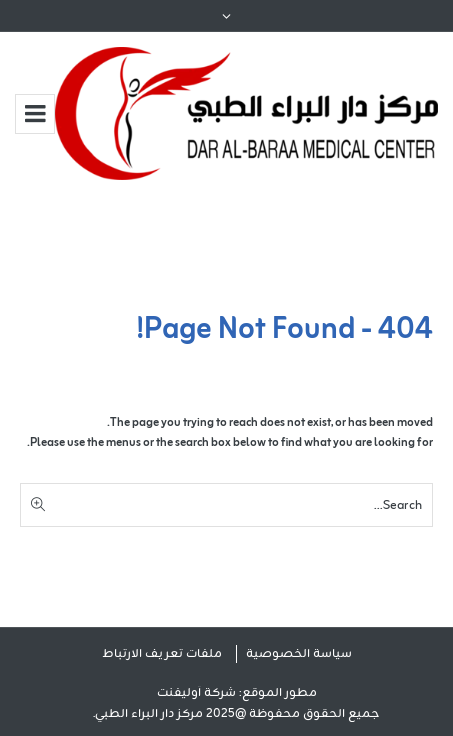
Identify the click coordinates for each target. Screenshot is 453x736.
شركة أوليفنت (196, 693)
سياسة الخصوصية (299, 654)
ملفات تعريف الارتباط (162, 654)
